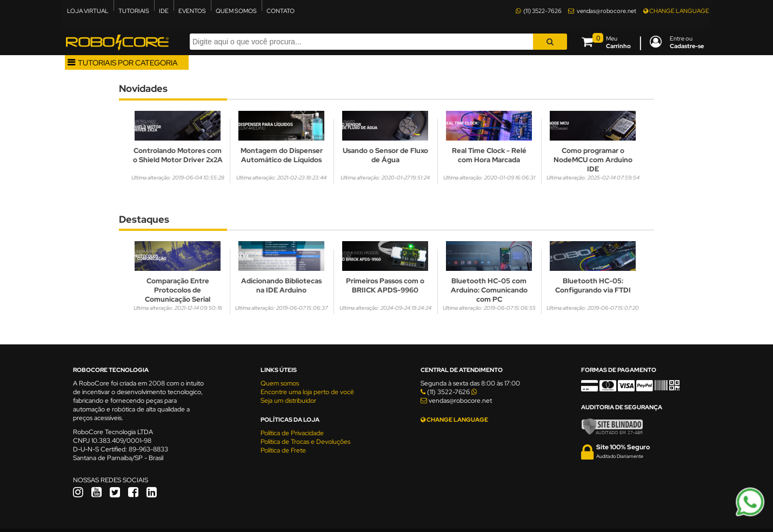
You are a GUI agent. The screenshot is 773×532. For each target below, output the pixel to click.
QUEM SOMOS (236, 11)
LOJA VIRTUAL (88, 11)
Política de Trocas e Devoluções (305, 442)
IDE (164, 11)
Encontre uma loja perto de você (307, 392)
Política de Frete (283, 450)
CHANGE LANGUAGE (676, 11)
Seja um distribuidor (288, 401)
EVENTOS (192, 11)
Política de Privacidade (292, 433)
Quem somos (280, 383)
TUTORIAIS (134, 11)
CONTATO (281, 11)
